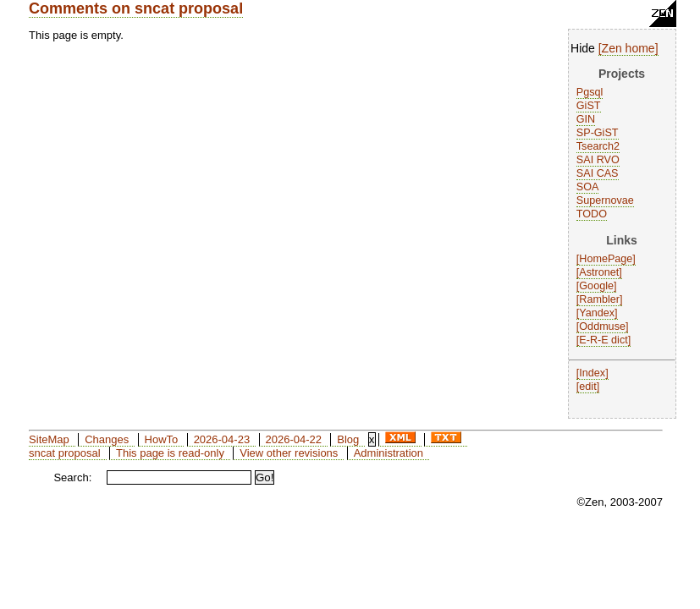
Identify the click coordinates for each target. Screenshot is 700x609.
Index (592, 373)
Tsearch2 (598, 146)
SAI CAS (598, 173)
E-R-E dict (603, 340)
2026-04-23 (222, 439)
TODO (592, 214)
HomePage (606, 259)
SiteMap (49, 439)
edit (587, 387)
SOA (588, 187)
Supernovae (605, 200)
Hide (583, 48)
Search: (72, 477)
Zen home (628, 48)
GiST (589, 106)
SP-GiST (598, 133)
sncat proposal (65, 453)
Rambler (599, 299)
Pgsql (590, 92)
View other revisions (289, 453)
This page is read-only (170, 453)
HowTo (162, 439)
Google (596, 286)
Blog (348, 439)
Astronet (599, 272)
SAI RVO (598, 160)
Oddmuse (602, 326)
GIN (586, 119)
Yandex (597, 313)
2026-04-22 (293, 439)
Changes (107, 439)
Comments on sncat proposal (136, 8)
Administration (389, 453)
